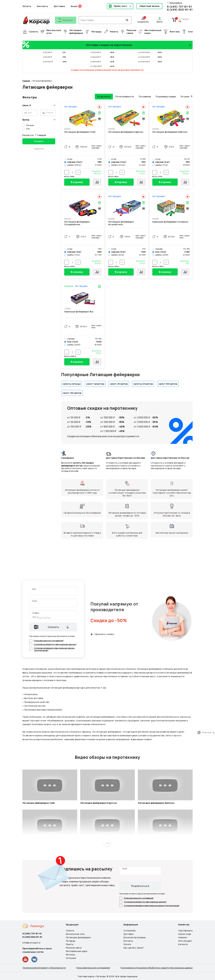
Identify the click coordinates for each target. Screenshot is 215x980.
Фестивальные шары (77, 950)
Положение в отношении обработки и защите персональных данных (157, 967)
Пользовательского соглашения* (49, 640)
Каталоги (183, 943)
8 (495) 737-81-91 (179, 7)
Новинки (183, 936)
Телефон (36, 612)
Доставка (59, 6)
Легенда (30, 124)
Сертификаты (185, 929)
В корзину (77, 181)
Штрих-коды (185, 933)
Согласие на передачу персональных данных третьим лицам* (54, 648)
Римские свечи (74, 947)
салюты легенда (72, 383)
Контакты (42, 6)
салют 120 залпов (72, 392)
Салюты (70, 929)
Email (35, 600)
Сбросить (39, 148)
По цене (187, 95)
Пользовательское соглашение (93, 967)
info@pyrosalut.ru (31, 942)
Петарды (70, 940)
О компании (130, 929)
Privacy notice (207, 732)
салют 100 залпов (168, 383)
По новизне (145, 95)
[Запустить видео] (50, 784)
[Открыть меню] (66, 20)
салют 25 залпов (119, 383)
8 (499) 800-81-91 (180, 10)
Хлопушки (71, 957)
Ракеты (70, 943)
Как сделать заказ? (134, 947)
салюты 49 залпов (143, 383)
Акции (74, 6)
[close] (214, 733)
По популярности (125, 95)
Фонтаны (70, 954)
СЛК (28, 128)
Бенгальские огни (75, 933)
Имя (34, 588)
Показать (39, 140)
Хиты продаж (185, 940)
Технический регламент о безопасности (44, 967)
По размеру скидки (166, 95)
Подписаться (140, 885)
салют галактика (95, 383)
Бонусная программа (135, 936)
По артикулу (104, 95)
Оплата (27, 6)
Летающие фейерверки (78, 936)
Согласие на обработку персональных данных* (55, 643)
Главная (26, 80)
